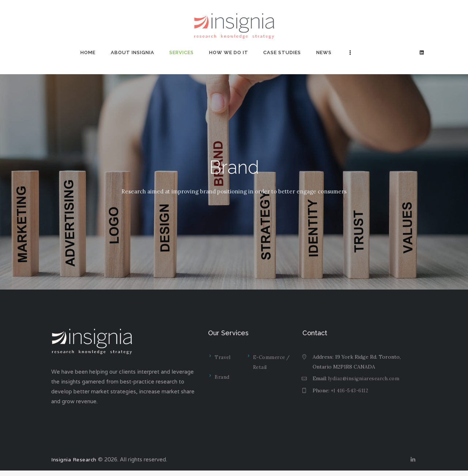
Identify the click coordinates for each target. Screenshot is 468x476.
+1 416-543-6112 (350, 390)
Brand (222, 378)
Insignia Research (73, 462)
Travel (222, 357)
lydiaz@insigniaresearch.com (363, 378)
